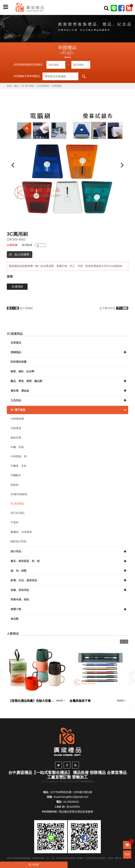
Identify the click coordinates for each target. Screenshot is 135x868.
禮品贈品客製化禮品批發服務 (76, 812)
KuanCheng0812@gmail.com (71, 797)
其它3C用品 (18, 513)
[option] (68, 165)
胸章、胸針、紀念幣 (22, 371)
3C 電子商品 (28, 86)
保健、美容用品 (20, 590)
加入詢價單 (22, 254)
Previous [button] (11, 165)
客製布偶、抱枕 (20, 599)
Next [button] (124, 165)
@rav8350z (73, 807)
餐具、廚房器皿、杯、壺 (25, 561)
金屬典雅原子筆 (80, 701)
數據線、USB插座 (21, 532)
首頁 (9, 86)
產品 (16, 86)
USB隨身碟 (17, 419)
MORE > (61, 701)
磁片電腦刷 (20, 308)
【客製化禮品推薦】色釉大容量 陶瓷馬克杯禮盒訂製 (32, 701)
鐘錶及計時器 (19, 541)
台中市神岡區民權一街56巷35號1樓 (71, 792)
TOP (127, 854)
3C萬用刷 (17, 287)
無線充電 (16, 438)
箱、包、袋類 (19, 571)
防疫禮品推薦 (19, 362)
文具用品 (16, 400)
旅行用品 (16, 551)
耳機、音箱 (17, 447)
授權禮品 (16, 352)
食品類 (15, 619)
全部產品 (16, 343)
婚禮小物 (16, 609)
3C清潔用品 (43, 86)
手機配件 (16, 475)
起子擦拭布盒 (114, 308)
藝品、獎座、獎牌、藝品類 (26, 381)
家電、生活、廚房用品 (24, 580)
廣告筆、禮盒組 (20, 391)
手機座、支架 (19, 466)
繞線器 (15, 485)
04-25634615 (71, 802)
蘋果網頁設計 (87, 782)
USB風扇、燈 (19, 456)
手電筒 (15, 522)
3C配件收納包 (19, 494)
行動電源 (16, 428)
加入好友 (34, 865)
